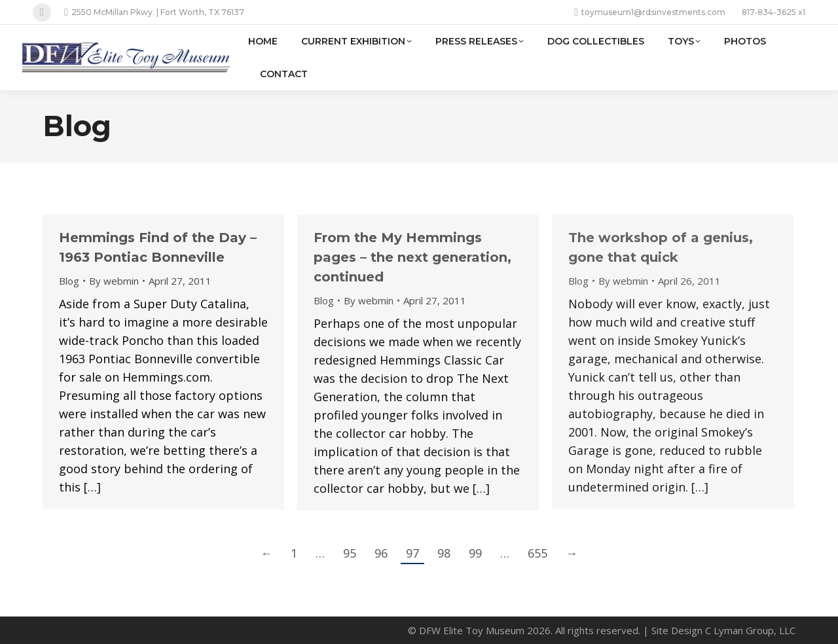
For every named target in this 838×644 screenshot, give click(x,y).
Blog (69, 281)
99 (475, 553)
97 (412, 553)
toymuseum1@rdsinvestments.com (650, 12)
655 (537, 553)
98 (444, 553)
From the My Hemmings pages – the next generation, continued (412, 257)
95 (350, 553)
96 (381, 553)
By (114, 281)
